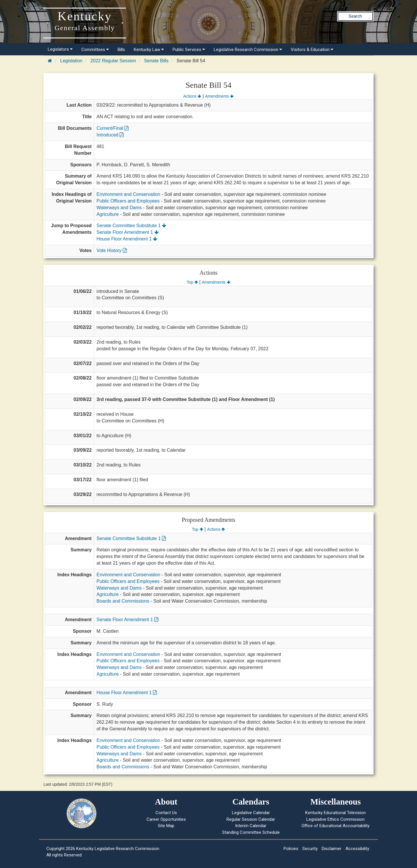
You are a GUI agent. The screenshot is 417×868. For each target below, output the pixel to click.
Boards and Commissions (123, 601)
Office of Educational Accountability (335, 826)
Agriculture (107, 214)
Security (310, 849)
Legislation (71, 61)
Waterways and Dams (119, 208)
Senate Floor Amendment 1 (127, 232)
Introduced (110, 135)
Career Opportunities (166, 819)
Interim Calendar (251, 826)
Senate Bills (156, 61)
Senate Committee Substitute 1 (131, 226)
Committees (95, 50)
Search (355, 16)
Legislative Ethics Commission (335, 819)
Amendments (219, 96)
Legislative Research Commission (248, 50)
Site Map (166, 826)
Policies (291, 849)
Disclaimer (332, 849)
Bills (121, 50)
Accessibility (357, 849)
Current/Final (113, 128)
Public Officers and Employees (128, 201)
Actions (192, 96)
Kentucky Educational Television (335, 813)
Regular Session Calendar (251, 819)
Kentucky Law (149, 50)
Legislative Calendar (251, 813)
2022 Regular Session (113, 61)
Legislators (60, 49)
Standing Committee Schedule (251, 832)
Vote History (112, 250)
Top (192, 282)
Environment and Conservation (128, 194)
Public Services (189, 50)
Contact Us (166, 813)
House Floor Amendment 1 (127, 239)
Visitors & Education (312, 50)
